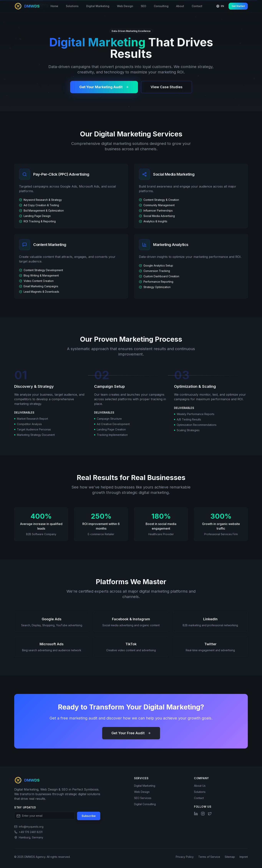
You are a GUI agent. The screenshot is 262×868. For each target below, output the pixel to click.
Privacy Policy (185, 857)
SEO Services (143, 798)
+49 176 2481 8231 (31, 832)
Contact (197, 6)
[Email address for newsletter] (44, 816)
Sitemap (230, 857)
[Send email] (29, 827)
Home (54, 6)
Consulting (161, 6)
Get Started (238, 6)
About (180, 6)
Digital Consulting (145, 804)
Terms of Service (209, 857)
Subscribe (89, 816)
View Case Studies (167, 87)
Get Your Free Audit (131, 733)
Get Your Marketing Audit (104, 87)
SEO (143, 6)
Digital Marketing (98, 6)
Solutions (72, 6)
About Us (200, 786)
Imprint (244, 857)
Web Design (125, 6)
